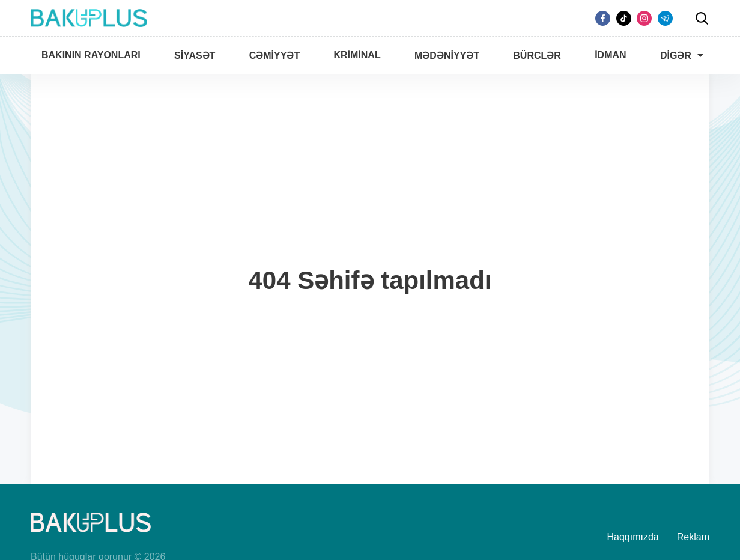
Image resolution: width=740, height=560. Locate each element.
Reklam (693, 537)
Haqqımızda (633, 537)
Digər (676, 56)
